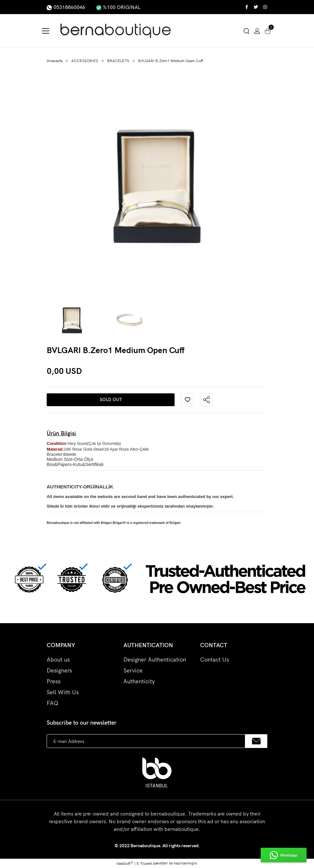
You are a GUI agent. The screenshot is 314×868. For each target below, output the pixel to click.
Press (54, 681)
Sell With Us (63, 692)
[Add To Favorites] (187, 400)
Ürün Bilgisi (61, 433)
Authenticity (139, 681)
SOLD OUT (111, 399)
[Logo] (120, 31)
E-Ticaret (144, 863)
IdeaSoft (125, 863)
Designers (59, 670)
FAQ (52, 703)
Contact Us (215, 659)
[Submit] (256, 741)
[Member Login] (257, 31)
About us (58, 659)
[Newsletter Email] (157, 741)
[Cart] (268, 31)
